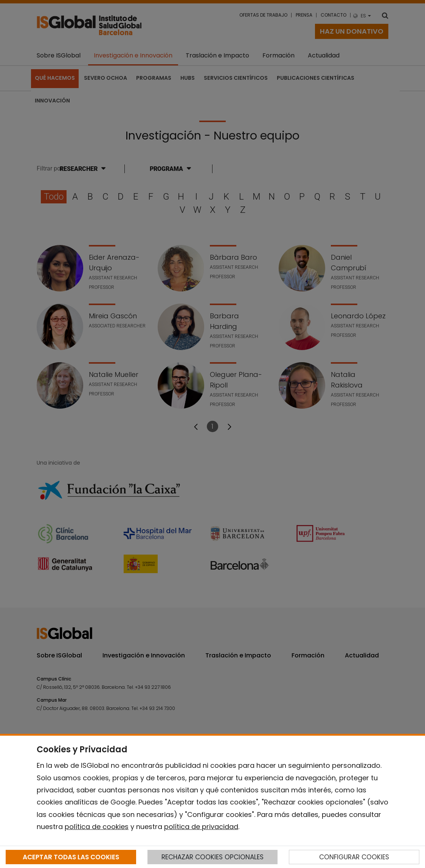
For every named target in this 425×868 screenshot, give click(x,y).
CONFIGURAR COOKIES (354, 857)
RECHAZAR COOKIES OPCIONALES (212, 857)
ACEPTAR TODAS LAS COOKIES (71, 857)
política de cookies (97, 827)
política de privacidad (201, 827)
